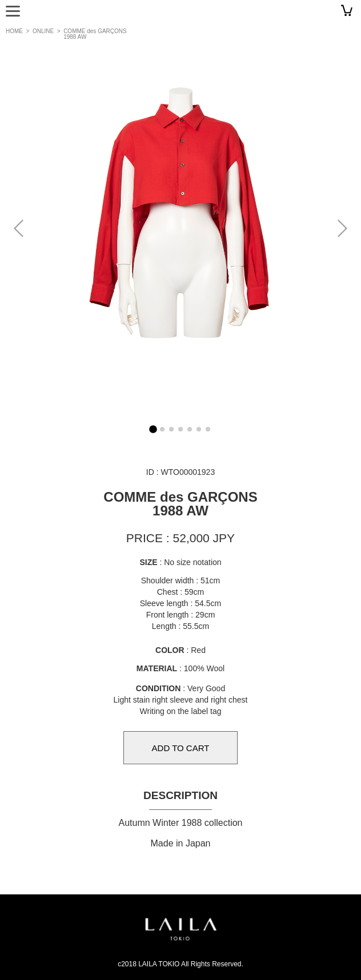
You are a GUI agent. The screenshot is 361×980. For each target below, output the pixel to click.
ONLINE (43, 31)
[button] (342, 229)
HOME (14, 31)
